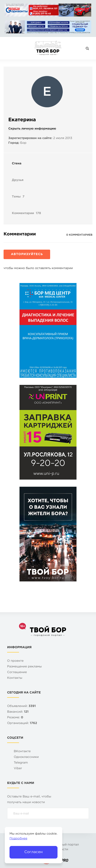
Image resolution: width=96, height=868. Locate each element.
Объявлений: (21, 706)
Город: (14, 143)
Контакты (15, 678)
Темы (18, 197)
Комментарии (26, 214)
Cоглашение (17, 672)
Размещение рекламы (24, 667)
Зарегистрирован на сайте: (30, 138)
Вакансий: (18, 712)
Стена (17, 164)
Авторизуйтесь (27, 254)
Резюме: (15, 718)
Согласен (33, 852)
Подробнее (18, 839)
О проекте (15, 661)
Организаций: (22, 723)
